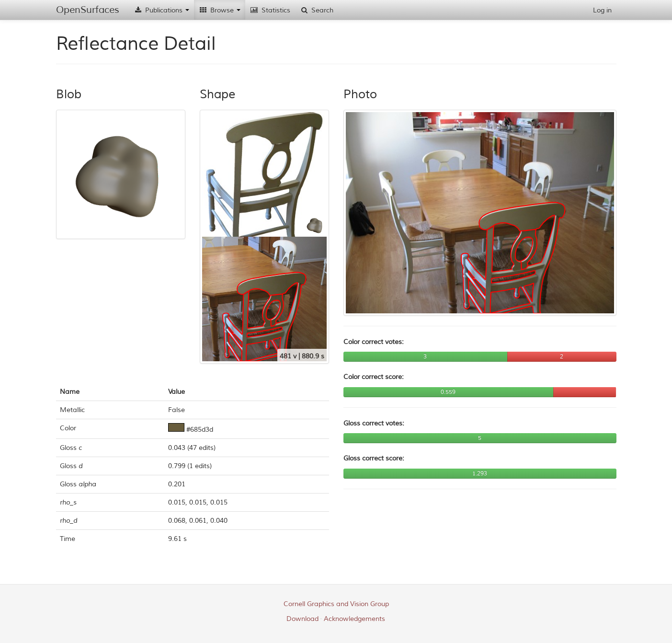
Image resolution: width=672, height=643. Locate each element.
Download (302, 619)
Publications (161, 10)
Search (317, 10)
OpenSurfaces (88, 10)
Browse (220, 10)
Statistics (270, 10)
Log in (602, 10)
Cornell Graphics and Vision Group (336, 604)
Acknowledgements (354, 619)
